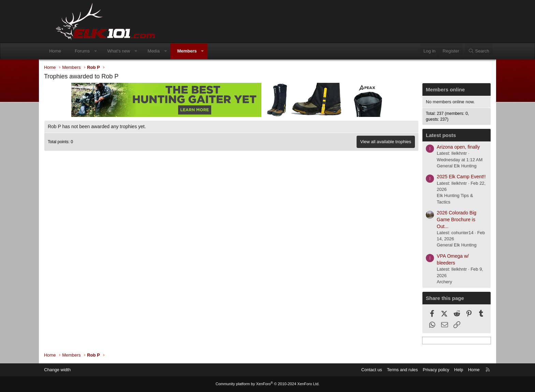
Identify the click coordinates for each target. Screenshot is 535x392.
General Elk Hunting (443, 166)
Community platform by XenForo (267, 384)
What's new (132, 51)
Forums (96, 51)
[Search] (465, 51)
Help (443, 370)
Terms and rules (386, 370)
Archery (430, 282)
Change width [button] (73, 370)
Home (69, 51)
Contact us (355, 370)
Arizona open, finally (444, 147)
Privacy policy (420, 370)
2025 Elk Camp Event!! (447, 177)
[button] (109, 51)
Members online (431, 90)
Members (200, 51)
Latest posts (427, 136)
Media (167, 51)
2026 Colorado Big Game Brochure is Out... (443, 220)
